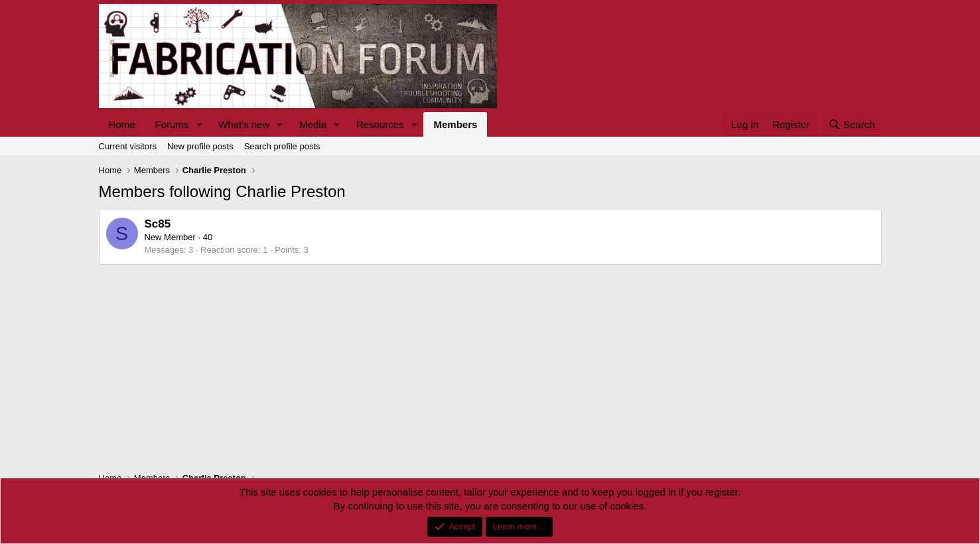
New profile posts (200, 146)
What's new (244, 124)
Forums (172, 124)
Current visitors (128, 146)
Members (455, 124)
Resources (380, 124)
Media (313, 124)
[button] (199, 124)
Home (122, 124)
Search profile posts (282, 146)
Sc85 (158, 224)
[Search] (852, 124)
